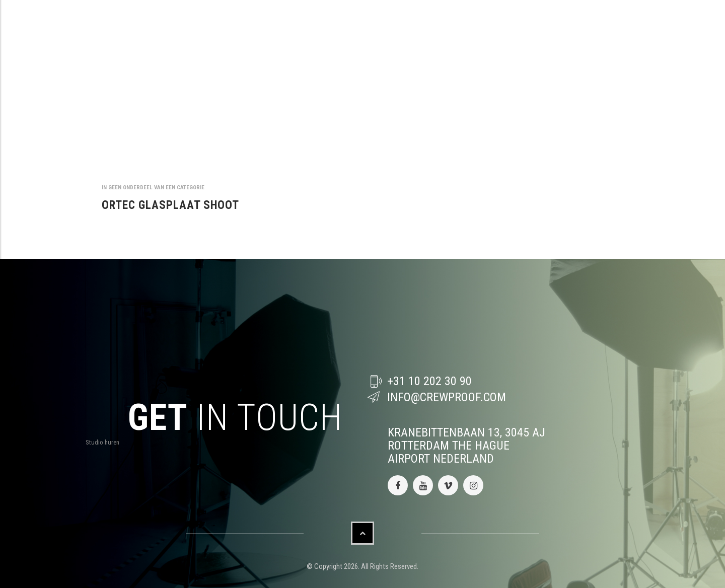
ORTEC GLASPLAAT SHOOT (170, 205)
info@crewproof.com (447, 397)
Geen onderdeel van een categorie (156, 188)
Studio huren (102, 442)
